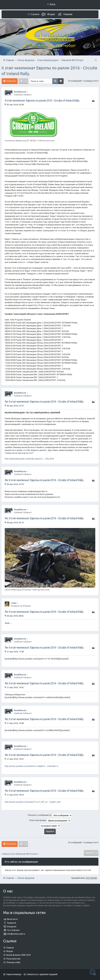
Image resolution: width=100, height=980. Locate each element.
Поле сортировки (50, 821)
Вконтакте (12, 919)
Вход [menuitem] (53, 4)
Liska (14, 603)
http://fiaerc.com (41, 305)
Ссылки (35, 14)
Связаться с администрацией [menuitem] (42, 974)
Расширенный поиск (61, 81)
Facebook (12, 923)
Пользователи (13, 959)
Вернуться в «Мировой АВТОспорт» (21, 854)
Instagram (12, 926)
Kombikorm (20, 92)
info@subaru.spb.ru (16, 934)
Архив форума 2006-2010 (18, 955)
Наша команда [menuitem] (14, 974)
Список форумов (26, 878)
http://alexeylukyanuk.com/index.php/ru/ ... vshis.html (29, 459)
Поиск (55, 81)
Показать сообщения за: (50, 815)
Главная (68, 14)
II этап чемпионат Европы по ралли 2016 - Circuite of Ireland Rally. (42, 100)
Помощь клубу (13, 962)
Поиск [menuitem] (96, 60)
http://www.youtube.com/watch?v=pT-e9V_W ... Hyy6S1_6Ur (33, 802)
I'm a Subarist (13, 930)
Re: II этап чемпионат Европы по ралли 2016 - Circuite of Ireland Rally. (44, 401)
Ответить (11, 81)
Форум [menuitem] (51, 14)
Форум (10, 951)
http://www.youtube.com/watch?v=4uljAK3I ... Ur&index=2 (31, 766)
